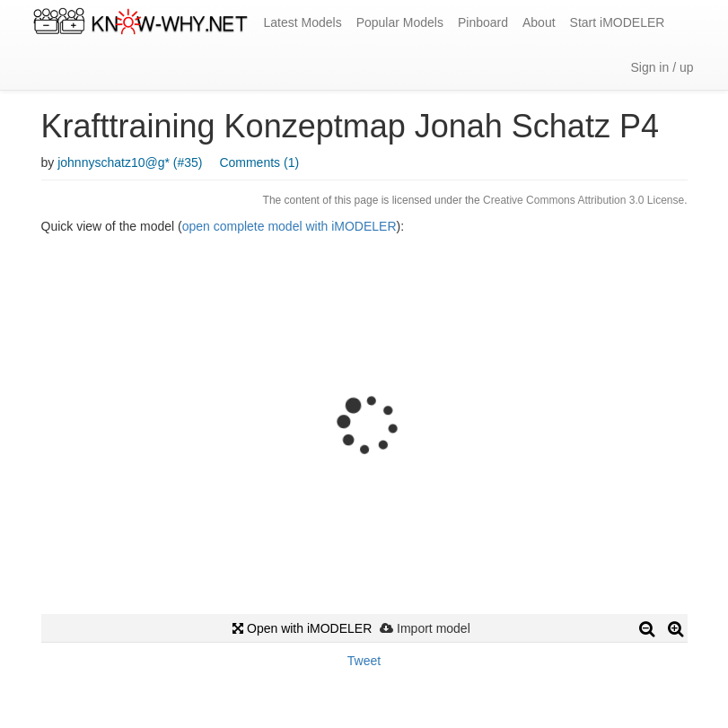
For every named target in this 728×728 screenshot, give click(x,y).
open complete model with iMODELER (289, 226)
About (539, 22)
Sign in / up (662, 67)
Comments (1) (259, 162)
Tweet (364, 661)
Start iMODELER (618, 22)
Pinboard (483, 22)
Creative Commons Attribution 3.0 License (583, 200)
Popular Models (400, 22)
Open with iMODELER (302, 628)
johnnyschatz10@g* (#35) (130, 162)
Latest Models (303, 22)
